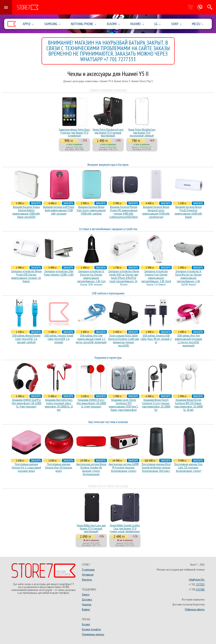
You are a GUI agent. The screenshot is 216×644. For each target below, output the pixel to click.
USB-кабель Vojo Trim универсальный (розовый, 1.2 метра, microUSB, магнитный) (189, 340)
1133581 (200, 589)
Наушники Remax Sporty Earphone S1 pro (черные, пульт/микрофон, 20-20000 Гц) (156, 405)
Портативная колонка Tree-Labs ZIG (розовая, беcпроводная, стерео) (189, 467)
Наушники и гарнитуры (108, 358)
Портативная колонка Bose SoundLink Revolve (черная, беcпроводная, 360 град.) (156, 467)
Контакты (87, 579)
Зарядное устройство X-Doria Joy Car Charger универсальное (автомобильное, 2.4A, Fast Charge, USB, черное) (91, 278)
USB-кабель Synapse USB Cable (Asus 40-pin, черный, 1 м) (156, 339)
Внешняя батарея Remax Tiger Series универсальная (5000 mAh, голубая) (91, 210)
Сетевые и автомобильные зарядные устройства (108, 229)
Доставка (87, 599)
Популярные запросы (93, 634)
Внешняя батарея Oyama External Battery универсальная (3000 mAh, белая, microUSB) (26, 212)
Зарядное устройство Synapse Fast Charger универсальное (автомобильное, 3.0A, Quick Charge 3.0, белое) (156, 278)
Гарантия (87, 604)
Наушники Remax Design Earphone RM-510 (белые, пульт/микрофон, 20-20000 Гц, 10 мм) (189, 405)
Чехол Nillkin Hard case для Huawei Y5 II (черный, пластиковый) (91, 528)
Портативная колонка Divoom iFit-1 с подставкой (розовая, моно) (26, 467)
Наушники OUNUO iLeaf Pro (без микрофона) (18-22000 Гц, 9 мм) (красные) (26, 403)
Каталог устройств (91, 629)
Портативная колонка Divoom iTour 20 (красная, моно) (59, 467)
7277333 (200, 584)
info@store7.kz (197, 579)
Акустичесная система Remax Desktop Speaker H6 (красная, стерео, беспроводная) (91, 469)
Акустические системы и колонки (108, 422)
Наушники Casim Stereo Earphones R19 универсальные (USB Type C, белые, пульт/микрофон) (124, 405)
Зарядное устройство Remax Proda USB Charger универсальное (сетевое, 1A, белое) (26, 276)
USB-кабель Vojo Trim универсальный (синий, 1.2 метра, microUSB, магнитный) (91, 339)
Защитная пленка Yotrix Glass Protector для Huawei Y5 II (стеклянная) (74, 132)
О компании (88, 570)
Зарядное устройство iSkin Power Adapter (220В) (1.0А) (59, 273)
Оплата (86, 594)
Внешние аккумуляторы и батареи (108, 165)
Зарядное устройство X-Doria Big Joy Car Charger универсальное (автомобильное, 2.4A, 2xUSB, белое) (188, 278)
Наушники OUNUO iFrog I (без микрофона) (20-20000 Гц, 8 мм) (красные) (91, 403)
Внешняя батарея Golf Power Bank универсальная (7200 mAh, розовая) (59, 210)
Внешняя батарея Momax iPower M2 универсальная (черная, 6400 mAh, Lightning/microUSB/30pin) (124, 212)
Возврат (86, 609)
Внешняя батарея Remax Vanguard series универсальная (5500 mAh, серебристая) (156, 212)
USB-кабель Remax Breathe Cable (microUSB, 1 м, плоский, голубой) (26, 339)
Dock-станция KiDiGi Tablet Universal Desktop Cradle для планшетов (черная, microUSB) (124, 340)
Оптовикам (88, 574)
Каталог (86, 624)
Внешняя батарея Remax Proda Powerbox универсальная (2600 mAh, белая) (189, 212)
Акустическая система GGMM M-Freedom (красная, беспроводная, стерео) (124, 467)
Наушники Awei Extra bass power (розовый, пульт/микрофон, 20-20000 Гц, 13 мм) (59, 405)
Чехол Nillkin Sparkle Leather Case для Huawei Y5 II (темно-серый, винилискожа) (125, 528)
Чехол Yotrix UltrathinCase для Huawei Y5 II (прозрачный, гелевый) (142, 132)
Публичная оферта (195, 609)
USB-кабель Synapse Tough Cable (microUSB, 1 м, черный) (59, 339)
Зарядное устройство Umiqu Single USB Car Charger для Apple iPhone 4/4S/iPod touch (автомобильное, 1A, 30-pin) (124, 278)
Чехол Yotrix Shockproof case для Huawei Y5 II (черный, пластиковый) (108, 132)
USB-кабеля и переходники (108, 293)
